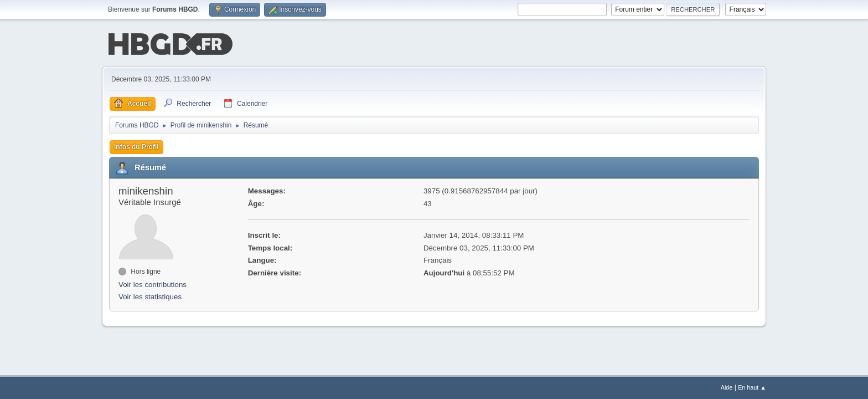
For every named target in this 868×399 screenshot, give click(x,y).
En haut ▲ (752, 387)
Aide (727, 387)
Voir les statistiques (150, 296)
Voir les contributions (153, 283)
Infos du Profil (136, 146)
